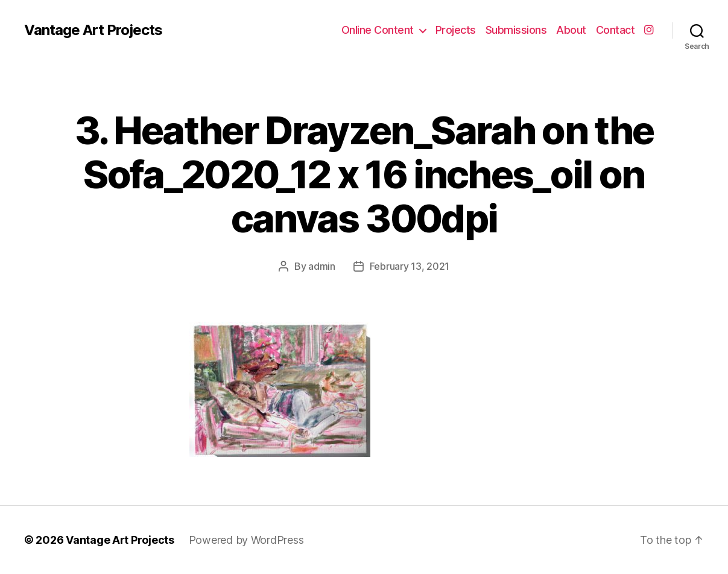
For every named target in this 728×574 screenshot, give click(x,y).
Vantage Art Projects (93, 30)
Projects (456, 30)
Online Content (378, 30)
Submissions (516, 30)
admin (322, 266)
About (571, 30)
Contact (616, 30)
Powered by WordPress (246, 540)
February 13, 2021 (410, 266)
